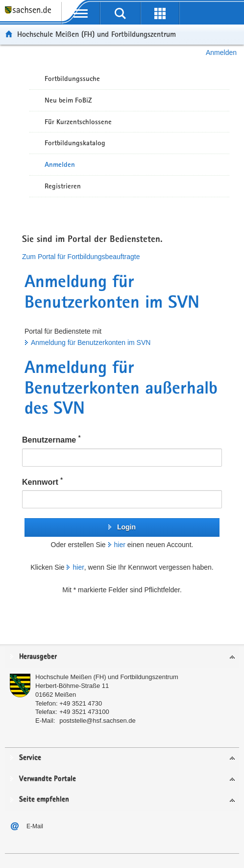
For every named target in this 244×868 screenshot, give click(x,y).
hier (120, 545)
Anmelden (221, 53)
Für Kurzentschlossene (78, 122)
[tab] (122, 657)
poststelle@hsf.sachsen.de (98, 721)
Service (30, 758)
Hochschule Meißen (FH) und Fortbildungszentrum (97, 34)
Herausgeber (38, 657)
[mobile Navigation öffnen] (81, 13)
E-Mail (35, 826)
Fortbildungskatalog (75, 143)
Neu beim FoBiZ (68, 100)
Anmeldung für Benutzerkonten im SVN (91, 342)
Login (126, 527)
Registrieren (63, 186)
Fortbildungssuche (72, 79)
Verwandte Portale (48, 779)
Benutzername (51, 439)
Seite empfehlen (44, 800)
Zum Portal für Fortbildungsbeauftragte (81, 257)
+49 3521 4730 (81, 703)
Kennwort (42, 481)
